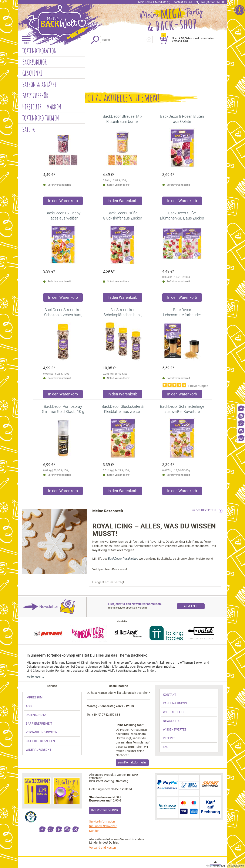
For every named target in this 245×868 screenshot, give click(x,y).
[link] (241, 408)
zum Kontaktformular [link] (132, 762)
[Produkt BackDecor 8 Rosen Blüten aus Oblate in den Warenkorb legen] (182, 202)
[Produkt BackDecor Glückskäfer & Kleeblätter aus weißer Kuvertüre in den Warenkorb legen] (122, 492)
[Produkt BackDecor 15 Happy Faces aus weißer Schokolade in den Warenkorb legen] (63, 298)
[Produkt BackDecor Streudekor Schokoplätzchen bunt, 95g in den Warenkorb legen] (63, 395)
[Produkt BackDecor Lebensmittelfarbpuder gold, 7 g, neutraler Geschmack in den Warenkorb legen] (182, 395)
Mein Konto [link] (145, 2)
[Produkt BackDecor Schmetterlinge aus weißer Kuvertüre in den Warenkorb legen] (182, 492)
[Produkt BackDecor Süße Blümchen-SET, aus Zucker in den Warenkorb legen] (182, 298)
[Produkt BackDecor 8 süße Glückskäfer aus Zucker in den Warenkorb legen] (122, 298)
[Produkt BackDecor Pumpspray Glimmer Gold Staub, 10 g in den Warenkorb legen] (63, 492)
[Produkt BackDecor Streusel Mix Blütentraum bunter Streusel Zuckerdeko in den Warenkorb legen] (122, 202)
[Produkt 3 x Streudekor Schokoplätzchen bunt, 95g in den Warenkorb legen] (122, 395)
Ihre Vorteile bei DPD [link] (105, 810)
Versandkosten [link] (235, 866)
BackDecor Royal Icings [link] (123, 559)
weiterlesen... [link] (35, 677)
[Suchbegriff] (125, 40)
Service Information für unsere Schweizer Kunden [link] (103, 826)
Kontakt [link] (183, 2)
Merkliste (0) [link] (163, 2)
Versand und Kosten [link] (103, 848)
